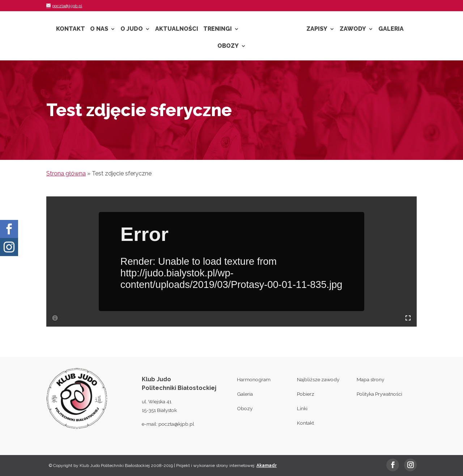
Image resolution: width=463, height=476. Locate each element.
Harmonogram (254, 379)
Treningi (218, 29)
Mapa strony (370, 379)
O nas (99, 29)
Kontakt (71, 29)
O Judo (132, 29)
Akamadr (267, 466)
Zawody (353, 29)
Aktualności (177, 29)
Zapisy (317, 29)
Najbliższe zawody (318, 379)
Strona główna (66, 173)
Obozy (228, 46)
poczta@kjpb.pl (176, 424)
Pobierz (306, 394)
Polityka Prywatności (379, 394)
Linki (302, 408)
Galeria (391, 29)
